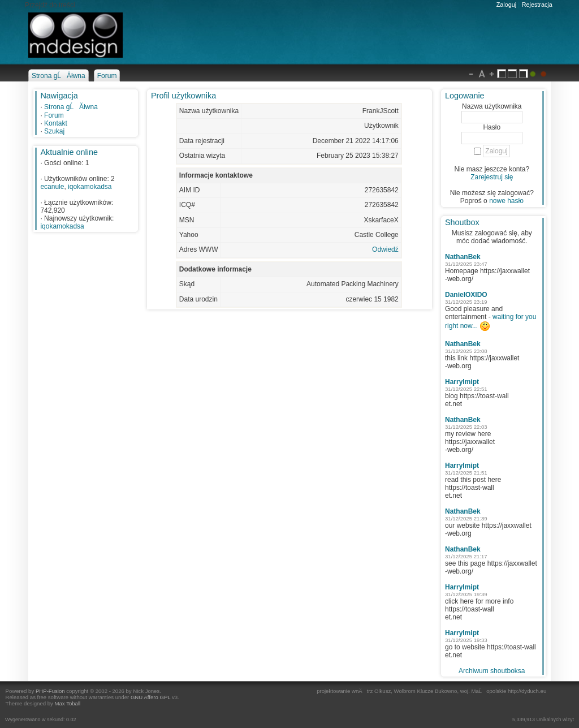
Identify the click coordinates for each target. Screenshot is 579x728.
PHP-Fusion (50, 691)
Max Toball (68, 703)
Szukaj (54, 131)
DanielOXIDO (466, 295)
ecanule (52, 187)
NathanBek (463, 257)
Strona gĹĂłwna (71, 107)
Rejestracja (537, 5)
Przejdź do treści (50, 5)
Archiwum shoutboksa (492, 671)
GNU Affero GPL (150, 697)
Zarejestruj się (492, 177)
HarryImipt (462, 382)
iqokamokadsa (90, 187)
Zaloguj (506, 5)
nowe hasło (506, 201)
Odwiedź (385, 249)
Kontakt (56, 123)
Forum (54, 115)
